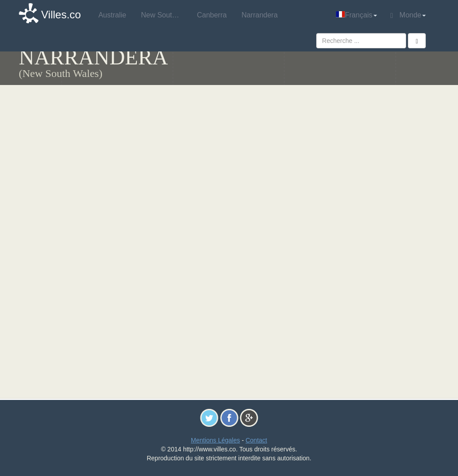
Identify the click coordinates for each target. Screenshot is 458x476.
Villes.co (61, 15)
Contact (256, 440)
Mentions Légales (216, 440)
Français (356, 15)
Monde (408, 15)
